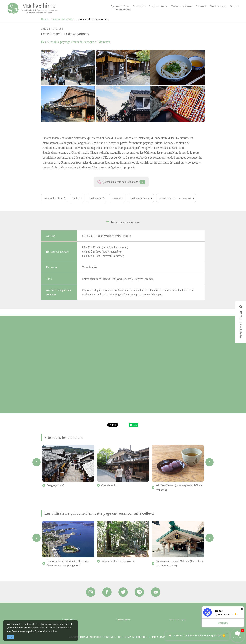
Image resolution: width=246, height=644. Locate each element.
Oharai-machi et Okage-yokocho (94, 19)
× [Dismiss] (242, 609)
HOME (45, 19)
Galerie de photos (123, 620)
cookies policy (27, 631)
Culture (76, 198)
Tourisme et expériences (63, 19)
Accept (11, 637)
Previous (37, 462)
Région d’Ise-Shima (53, 198)
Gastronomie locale (140, 198)
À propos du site (68, 620)
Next (209, 462)
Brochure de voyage (178, 620)
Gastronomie (96, 198)
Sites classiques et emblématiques (175, 198)
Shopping (116, 198)
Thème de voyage (123, 10)
